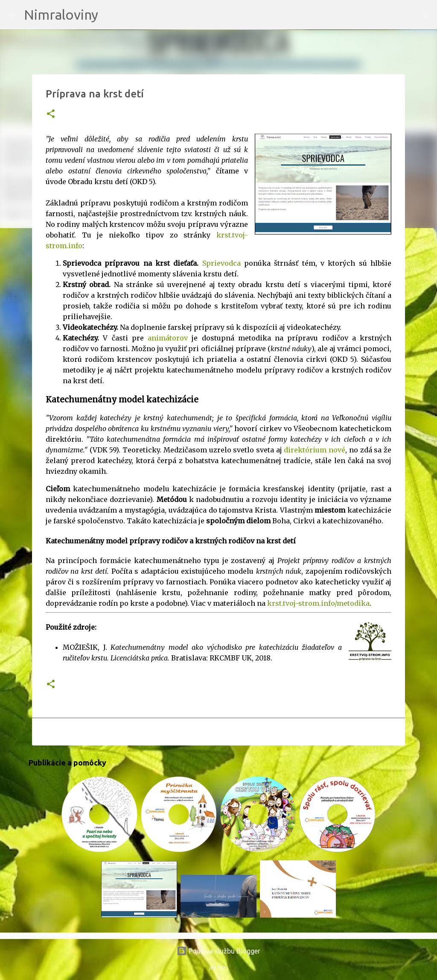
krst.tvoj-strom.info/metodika (318, 603)
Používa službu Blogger (218, 951)
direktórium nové (315, 450)
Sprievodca (221, 263)
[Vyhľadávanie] (110, 15)
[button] (51, 114)
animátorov (168, 338)
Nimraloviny (61, 15)
